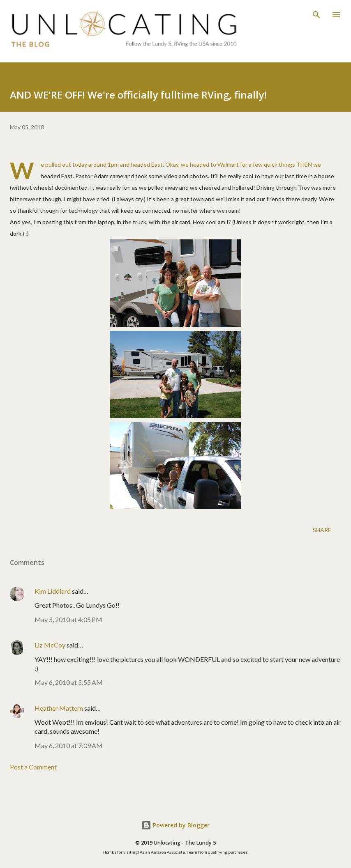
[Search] (316, 15)
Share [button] (322, 530)
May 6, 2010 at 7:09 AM (69, 745)
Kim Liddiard (53, 591)
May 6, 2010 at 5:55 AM (69, 682)
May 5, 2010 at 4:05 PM (68, 619)
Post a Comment (33, 767)
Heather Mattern (59, 708)
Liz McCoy (50, 645)
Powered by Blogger (175, 825)
